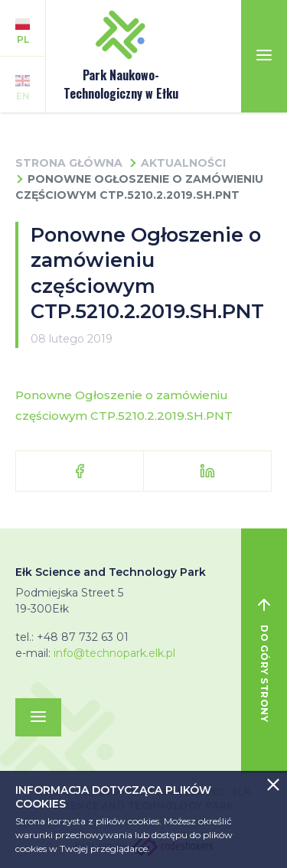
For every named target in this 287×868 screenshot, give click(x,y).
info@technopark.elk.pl (114, 653)
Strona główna (69, 163)
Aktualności (183, 163)
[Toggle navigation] (264, 56)
